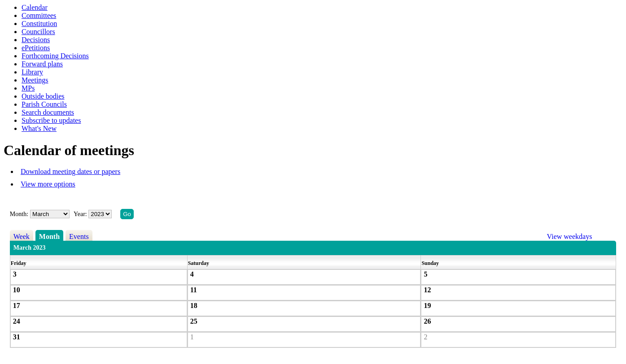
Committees (39, 15)
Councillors (38, 32)
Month (49, 236)
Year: (81, 214)
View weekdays (570, 236)
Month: (19, 214)
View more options (48, 184)
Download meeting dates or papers (70, 171)
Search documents (48, 112)
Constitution (39, 24)
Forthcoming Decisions (55, 56)
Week (22, 236)
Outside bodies (43, 96)
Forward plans (42, 64)
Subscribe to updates (51, 120)
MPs (28, 88)
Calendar (35, 7)
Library (32, 72)
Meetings (35, 80)
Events (79, 236)
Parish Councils (44, 104)
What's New (39, 128)
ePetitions (36, 48)
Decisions (36, 40)
